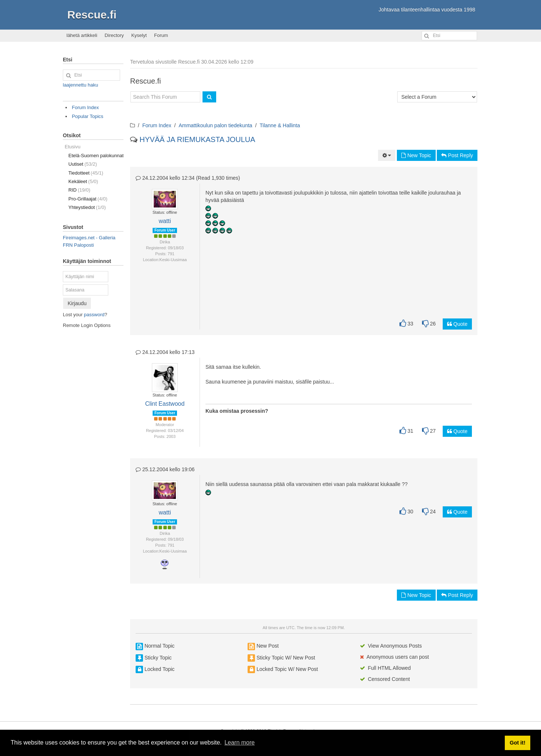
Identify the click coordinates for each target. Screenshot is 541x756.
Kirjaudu (77, 303)
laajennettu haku (80, 85)
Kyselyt (139, 35)
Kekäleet (83, 181)
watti (165, 221)
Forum (161, 35)
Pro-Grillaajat (88, 199)
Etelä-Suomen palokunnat (96, 156)
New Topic (416, 155)
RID (79, 190)
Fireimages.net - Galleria (89, 238)
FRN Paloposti (78, 245)
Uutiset (83, 164)
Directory (114, 35)
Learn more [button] (239, 742)
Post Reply (457, 155)
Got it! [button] (517, 743)
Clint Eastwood (165, 404)
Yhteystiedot (87, 207)
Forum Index (157, 125)
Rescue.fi (92, 15)
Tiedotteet (86, 173)
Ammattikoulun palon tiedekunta (215, 125)
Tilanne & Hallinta (280, 125)
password (94, 315)
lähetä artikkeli (82, 35)
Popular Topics (88, 116)
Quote (457, 324)
